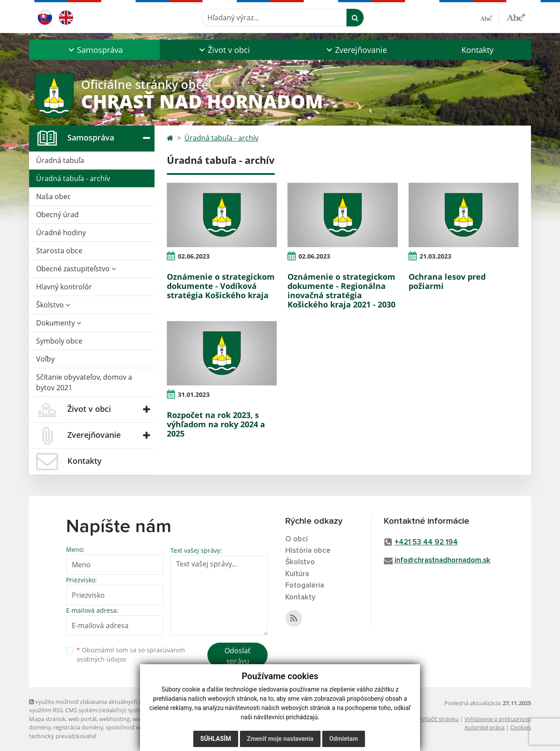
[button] (94, 50)
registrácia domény (78, 727)
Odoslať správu (238, 656)
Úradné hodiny (61, 233)
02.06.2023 (194, 256)
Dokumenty (59, 323)
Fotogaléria (305, 586)
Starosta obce (59, 251)
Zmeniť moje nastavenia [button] (280, 739)
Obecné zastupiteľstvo (76, 269)
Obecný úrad (57, 215)
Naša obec (53, 196)
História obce (308, 551)
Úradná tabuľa (60, 160)
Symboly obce (59, 341)
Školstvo (53, 305)
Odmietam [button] (344, 739)
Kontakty (477, 50)
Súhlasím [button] (216, 739)
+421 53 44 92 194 (426, 542)
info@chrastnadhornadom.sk (442, 560)
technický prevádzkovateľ (63, 736)
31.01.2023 (194, 394)
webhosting (114, 719)
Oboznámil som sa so (131, 655)
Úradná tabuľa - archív (73, 178)
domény (40, 727)
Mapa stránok (47, 719)
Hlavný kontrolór (64, 287)
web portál (82, 719)
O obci (297, 539)
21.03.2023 (435, 256)
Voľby (45, 359)
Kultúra (297, 574)
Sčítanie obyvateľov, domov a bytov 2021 (84, 382)
